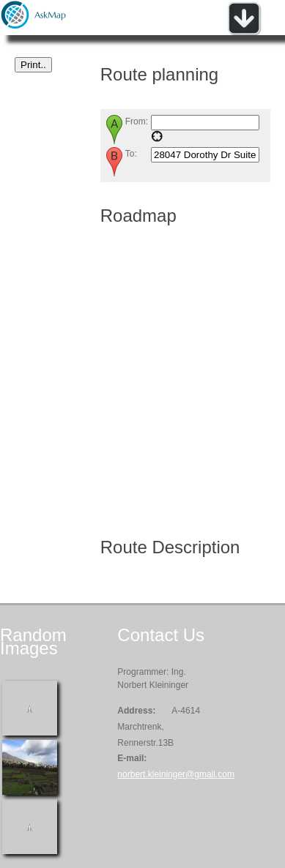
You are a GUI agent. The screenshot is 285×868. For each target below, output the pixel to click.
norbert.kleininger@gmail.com (176, 774)
